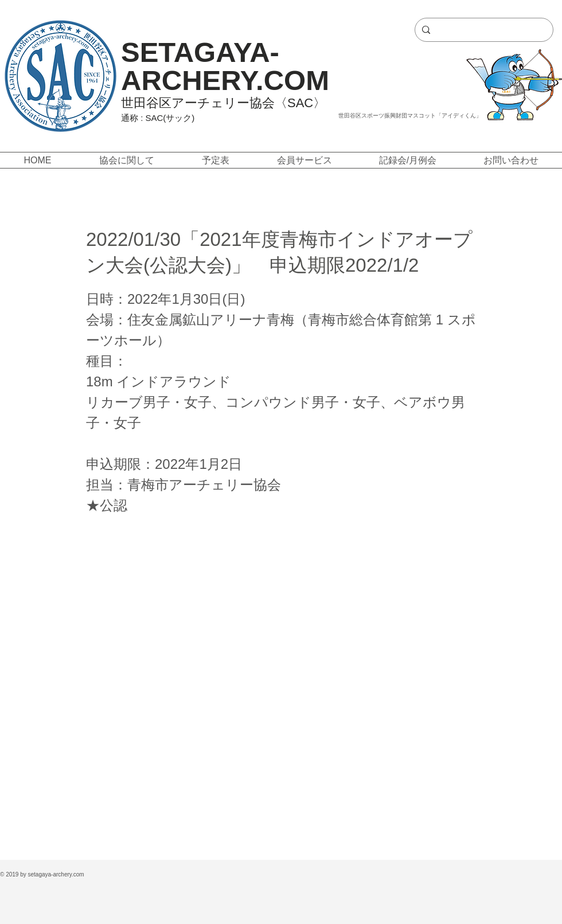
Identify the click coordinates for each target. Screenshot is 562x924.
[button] (126, 160)
